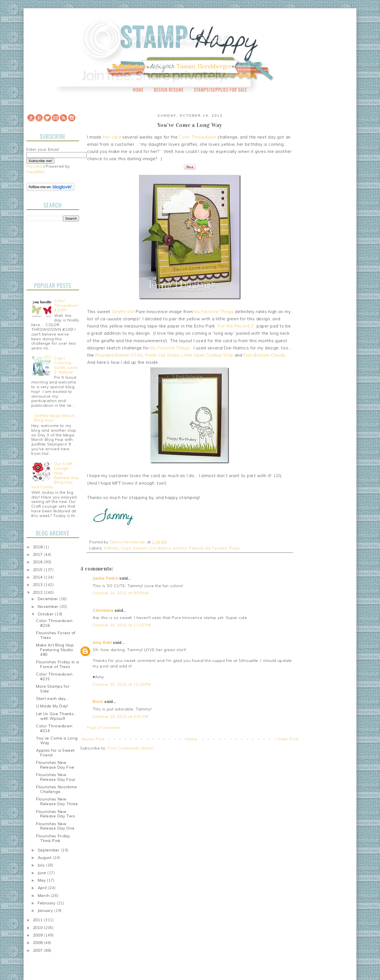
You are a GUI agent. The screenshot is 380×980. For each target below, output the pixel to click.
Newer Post (93, 739)
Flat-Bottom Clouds (264, 355)
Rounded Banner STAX (119, 355)
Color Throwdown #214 (54, 728)
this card (112, 137)
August (45, 858)
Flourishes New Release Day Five (55, 765)
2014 (39, 577)
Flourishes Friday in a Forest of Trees (57, 664)
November (49, 607)
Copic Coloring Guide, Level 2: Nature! (66, 365)
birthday (112, 548)
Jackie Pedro (105, 578)
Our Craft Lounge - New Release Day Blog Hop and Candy (55, 475)
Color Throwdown (198, 137)
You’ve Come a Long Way (57, 740)
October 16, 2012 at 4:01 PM (121, 717)
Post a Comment (104, 728)
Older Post (288, 739)
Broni (98, 702)
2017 (39, 554)
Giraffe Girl (123, 312)
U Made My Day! (52, 706)
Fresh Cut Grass (162, 355)
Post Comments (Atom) (131, 748)
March (44, 895)
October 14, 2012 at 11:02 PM (122, 625)
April (43, 888)
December (49, 599)
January (46, 910)
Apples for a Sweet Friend (55, 753)
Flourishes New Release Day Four (56, 777)
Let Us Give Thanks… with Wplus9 (56, 716)
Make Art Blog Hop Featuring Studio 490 (55, 650)
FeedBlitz (35, 172)
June (43, 873)
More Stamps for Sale (53, 689)
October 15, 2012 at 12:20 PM (122, 684)
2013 (39, 585)
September (49, 850)
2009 (39, 935)
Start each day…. (53, 698)
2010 (39, 928)
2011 (39, 920)
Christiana (103, 610)
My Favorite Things (214, 312)
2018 (39, 547)
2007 (39, 950)
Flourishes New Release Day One (55, 826)
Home (138, 90)
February (47, 903)
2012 (39, 592)
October (46, 614)
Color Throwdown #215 (54, 676)
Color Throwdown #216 (54, 623)
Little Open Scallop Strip (207, 355)
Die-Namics (160, 548)
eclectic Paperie (188, 548)
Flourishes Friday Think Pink (53, 838)
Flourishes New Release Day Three (57, 801)
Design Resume (169, 90)
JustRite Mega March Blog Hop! (54, 418)
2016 (39, 562)
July (42, 865)
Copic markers (134, 548)
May (42, 880)
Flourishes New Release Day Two (56, 814)
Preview (34, 166)
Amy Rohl (102, 643)
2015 (39, 570)
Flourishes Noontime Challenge (56, 789)
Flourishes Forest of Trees (56, 635)
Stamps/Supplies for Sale (221, 90)
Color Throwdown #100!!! (66, 305)
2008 (39, 943)
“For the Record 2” (236, 326)
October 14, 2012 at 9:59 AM (121, 593)
